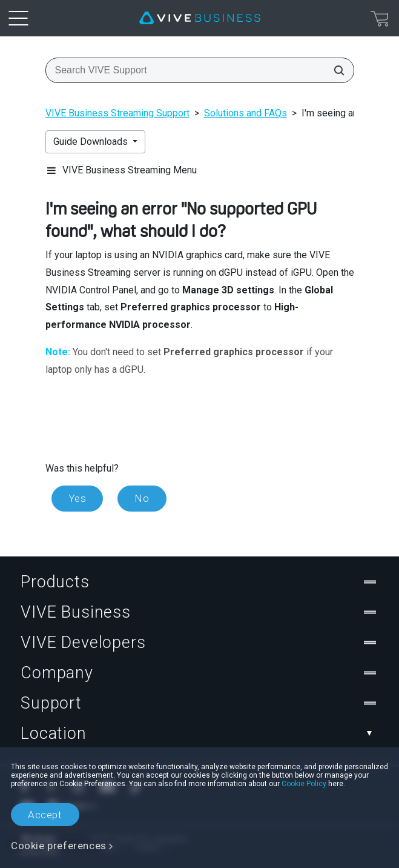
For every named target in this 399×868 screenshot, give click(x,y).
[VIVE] (200, 18)
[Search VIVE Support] (335, 70)
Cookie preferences (59, 846)
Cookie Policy (304, 784)
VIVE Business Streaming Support (117, 113)
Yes (77, 498)
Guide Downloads (92, 142)
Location (199, 733)
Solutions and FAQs (246, 113)
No (142, 498)
